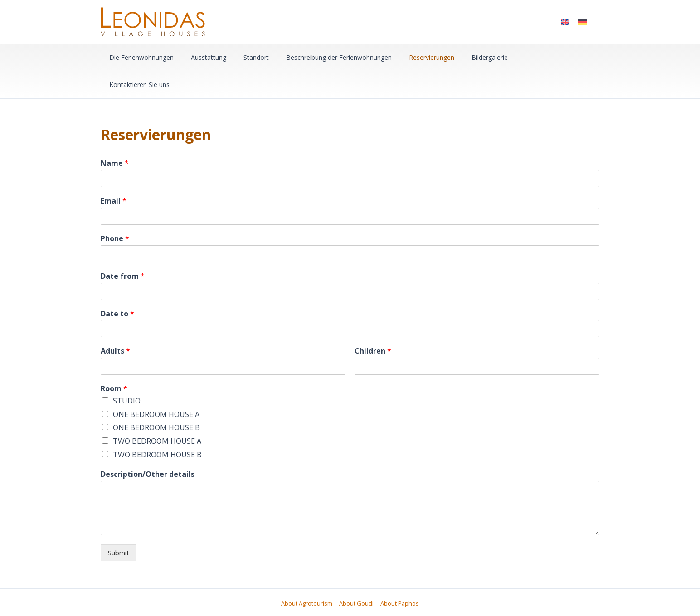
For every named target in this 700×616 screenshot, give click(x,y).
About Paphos (399, 576)
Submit (119, 525)
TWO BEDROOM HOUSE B (157, 427)
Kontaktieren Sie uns (526, 57)
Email (114, 174)
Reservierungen (411, 57)
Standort (245, 57)
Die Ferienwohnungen (139, 57)
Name (115, 136)
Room (114, 361)
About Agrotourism (308, 576)
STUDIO (127, 373)
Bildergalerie (465, 57)
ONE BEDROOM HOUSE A (156, 387)
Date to (117, 287)
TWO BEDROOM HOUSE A (157, 414)
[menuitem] (565, 22)
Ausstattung (202, 57)
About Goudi (356, 576)
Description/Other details (148, 447)
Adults (115, 324)
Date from (123, 249)
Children (373, 324)
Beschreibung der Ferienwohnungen (323, 57)
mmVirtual (466, 592)
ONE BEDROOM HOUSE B (156, 400)
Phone (115, 211)
